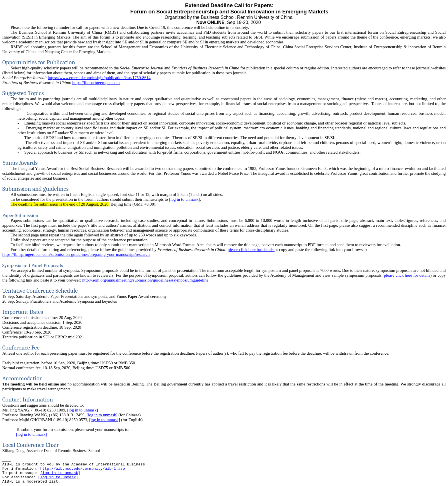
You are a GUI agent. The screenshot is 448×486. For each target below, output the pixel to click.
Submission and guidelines (35, 189)
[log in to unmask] (185, 199)
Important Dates (23, 312)
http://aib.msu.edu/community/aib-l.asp (83, 469)
